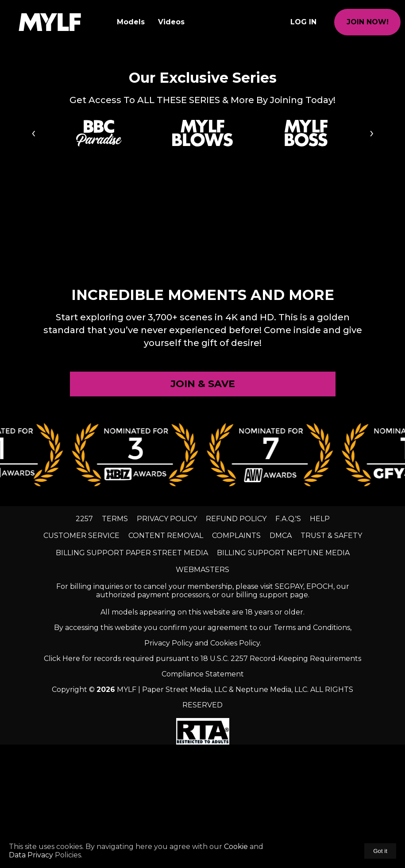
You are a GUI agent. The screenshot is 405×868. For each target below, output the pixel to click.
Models (131, 22)
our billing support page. (265, 595)
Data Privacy (32, 855)
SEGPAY (289, 586)
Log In (303, 22)
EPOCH (320, 586)
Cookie (236, 847)
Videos (171, 22)
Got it (380, 851)
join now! (368, 22)
